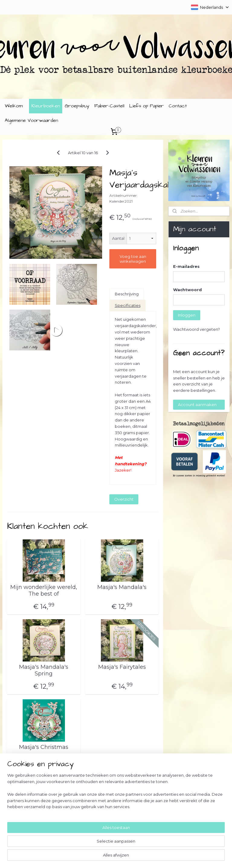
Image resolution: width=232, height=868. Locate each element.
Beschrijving (127, 294)
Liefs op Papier (147, 106)
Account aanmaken (197, 405)
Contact (178, 106)
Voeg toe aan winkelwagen (133, 259)
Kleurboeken (46, 106)
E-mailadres (186, 266)
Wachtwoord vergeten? (197, 329)
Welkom (14, 106)
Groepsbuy (77, 106)
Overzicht (124, 499)
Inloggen (187, 315)
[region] (76, 836)
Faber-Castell (109, 106)
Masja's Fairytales (122, 667)
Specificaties (128, 305)
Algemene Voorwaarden (31, 120)
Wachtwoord (187, 290)
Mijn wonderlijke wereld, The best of (44, 591)
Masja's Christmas (44, 747)
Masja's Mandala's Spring (44, 671)
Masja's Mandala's (122, 587)
